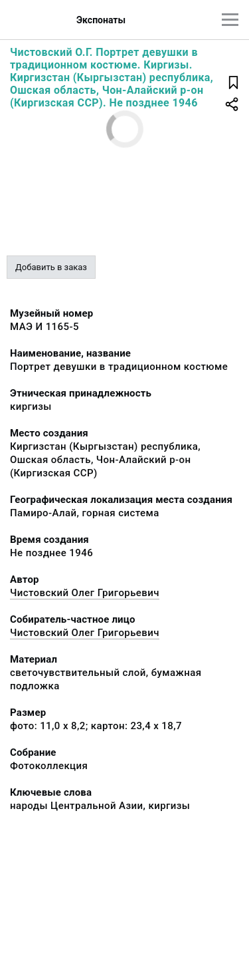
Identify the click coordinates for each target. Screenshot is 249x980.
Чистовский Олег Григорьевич (85, 593)
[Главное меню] (230, 20)
